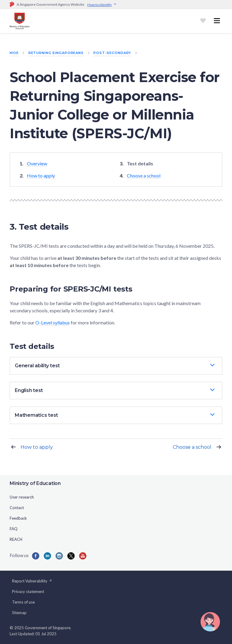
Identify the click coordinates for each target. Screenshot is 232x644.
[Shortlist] (203, 21)
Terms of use (23, 602)
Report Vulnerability (32, 581)
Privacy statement (28, 591)
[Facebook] (36, 556)
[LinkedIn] (47, 556)
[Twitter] (71, 556)
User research (22, 497)
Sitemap (19, 613)
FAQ (14, 529)
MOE (14, 53)
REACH (16, 539)
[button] (116, 366)
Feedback (18, 518)
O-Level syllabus (53, 322)
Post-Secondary (112, 53)
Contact (17, 508)
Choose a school (144, 175)
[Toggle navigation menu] (217, 21)
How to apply (41, 175)
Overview (37, 163)
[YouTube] (83, 556)
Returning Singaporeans (56, 53)
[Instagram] (59, 556)
